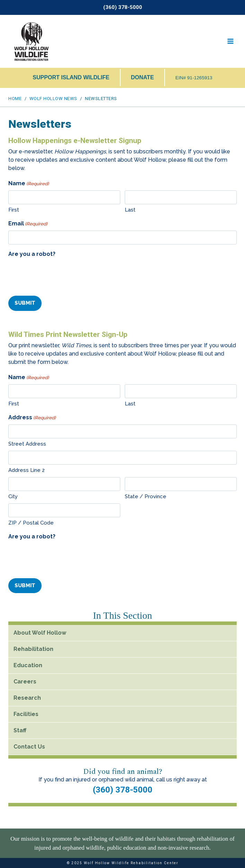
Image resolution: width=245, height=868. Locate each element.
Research (27, 697)
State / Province (146, 496)
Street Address (27, 444)
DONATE (142, 77)
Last (130, 210)
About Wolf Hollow (40, 632)
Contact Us (29, 746)
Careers (25, 681)
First (14, 210)
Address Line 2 (27, 470)
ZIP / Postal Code (31, 523)
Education (28, 665)
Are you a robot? (32, 254)
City (13, 496)
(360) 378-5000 (123, 789)
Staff (20, 730)
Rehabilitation (33, 649)
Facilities (26, 714)
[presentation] (61, 275)
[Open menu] (230, 41)
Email (28, 224)
